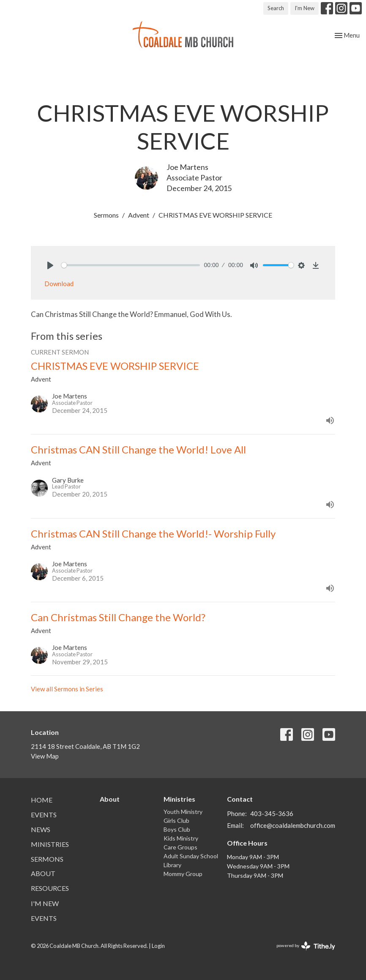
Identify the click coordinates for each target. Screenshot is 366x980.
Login (158, 946)
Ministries (50, 844)
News (41, 829)
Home (42, 800)
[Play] (50, 265)
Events (44, 815)
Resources (50, 888)
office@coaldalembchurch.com (293, 825)
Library (172, 865)
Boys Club (177, 829)
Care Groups (180, 847)
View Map (45, 756)
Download (59, 284)
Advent (139, 215)
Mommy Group (183, 874)
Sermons (106, 215)
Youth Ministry (183, 812)
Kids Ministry (181, 838)
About (43, 873)
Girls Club (176, 820)
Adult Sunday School (191, 856)
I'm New (305, 8)
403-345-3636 (272, 813)
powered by (306, 946)
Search (276, 8)
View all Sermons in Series (67, 689)
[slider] (131, 265)
